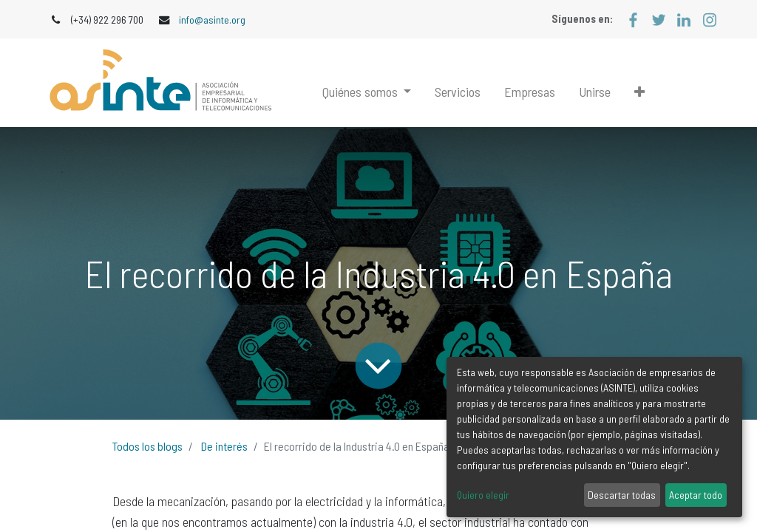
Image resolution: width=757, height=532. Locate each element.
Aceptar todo (696, 495)
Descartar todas (622, 495)
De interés (224, 446)
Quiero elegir (483, 495)
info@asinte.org (212, 20)
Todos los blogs (147, 446)
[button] (639, 92)
